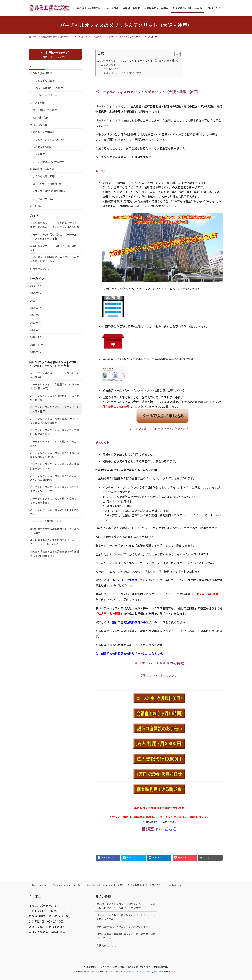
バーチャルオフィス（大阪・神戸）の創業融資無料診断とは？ (55, 466)
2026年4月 (36, 286)
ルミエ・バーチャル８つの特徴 (124, 73)
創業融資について (40, 269)
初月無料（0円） (42, 117)
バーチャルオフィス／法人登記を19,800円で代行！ (55, 512)
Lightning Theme (112, 972)
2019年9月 (36, 337)
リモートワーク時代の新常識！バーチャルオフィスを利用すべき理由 (55, 236)
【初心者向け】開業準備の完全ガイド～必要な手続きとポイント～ (55, 259)
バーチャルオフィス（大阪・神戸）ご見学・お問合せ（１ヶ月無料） (124, 885)
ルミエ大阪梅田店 (42, 147)
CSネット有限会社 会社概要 (48, 88)
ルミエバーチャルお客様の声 (48, 140)
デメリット (112, 69)
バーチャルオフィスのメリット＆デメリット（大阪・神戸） (55, 409)
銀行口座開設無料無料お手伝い (132, 622)
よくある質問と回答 (44, 176)
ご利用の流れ (37, 206)
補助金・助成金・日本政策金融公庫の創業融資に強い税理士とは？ (55, 554)
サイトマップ (174, 885)
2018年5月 (36, 352)
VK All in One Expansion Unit (137, 972)
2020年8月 (36, 330)
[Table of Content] (178, 54)
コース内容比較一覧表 (45, 110)
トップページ (39, 885)
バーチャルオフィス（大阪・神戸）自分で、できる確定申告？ (55, 501)
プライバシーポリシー (45, 95)
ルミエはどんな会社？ (45, 81)
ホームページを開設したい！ (46, 521)
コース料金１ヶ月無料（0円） (49, 184)
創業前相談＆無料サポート (45, 169)
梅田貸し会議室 (39, 125)
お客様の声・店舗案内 (42, 132)
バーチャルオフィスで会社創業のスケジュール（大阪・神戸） (55, 386)
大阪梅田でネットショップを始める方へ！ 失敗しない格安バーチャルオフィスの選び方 (56, 225)
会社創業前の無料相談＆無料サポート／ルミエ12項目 (55, 531)
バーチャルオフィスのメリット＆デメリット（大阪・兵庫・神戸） (140, 60)
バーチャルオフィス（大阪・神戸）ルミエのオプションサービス (55, 489)
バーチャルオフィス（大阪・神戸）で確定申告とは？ (55, 443)
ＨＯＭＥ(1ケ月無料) (41, 73)
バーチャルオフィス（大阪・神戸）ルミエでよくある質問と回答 (55, 478)
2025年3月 (36, 308)
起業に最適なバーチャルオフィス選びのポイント (55, 248)
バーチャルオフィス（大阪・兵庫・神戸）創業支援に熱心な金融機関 (55, 421)
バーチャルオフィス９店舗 (66, 885)
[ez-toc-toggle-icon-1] (176, 55)
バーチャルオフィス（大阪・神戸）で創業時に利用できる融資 (55, 432)
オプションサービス (44, 199)
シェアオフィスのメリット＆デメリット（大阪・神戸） (55, 375)
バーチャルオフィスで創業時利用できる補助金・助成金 (55, 398)
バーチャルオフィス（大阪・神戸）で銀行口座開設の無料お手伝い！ (55, 455)
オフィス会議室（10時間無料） (50, 162)
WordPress (93, 972)
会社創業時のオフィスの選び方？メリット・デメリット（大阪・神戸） (55, 542)
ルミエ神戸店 (40, 154)
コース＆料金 (37, 103)
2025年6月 (36, 293)
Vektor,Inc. (159, 972)
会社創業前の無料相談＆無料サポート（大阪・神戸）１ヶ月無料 (54, 364)
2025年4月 (36, 300)
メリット (111, 65)
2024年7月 (36, 315)
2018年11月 (37, 345)
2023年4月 (36, 323)
